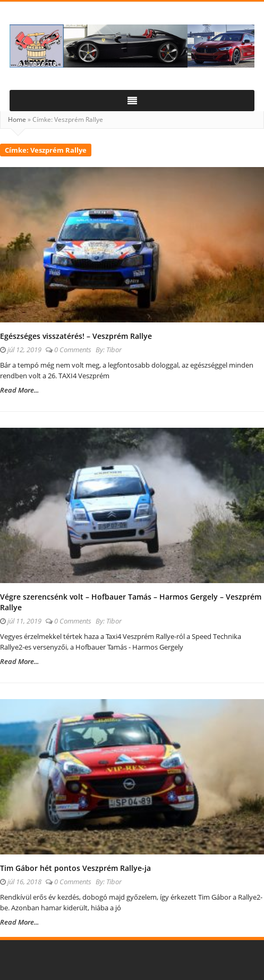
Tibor (114, 350)
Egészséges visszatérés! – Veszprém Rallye (76, 336)
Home (17, 119)
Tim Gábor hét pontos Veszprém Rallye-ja (75, 868)
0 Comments (73, 350)
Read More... (19, 390)
